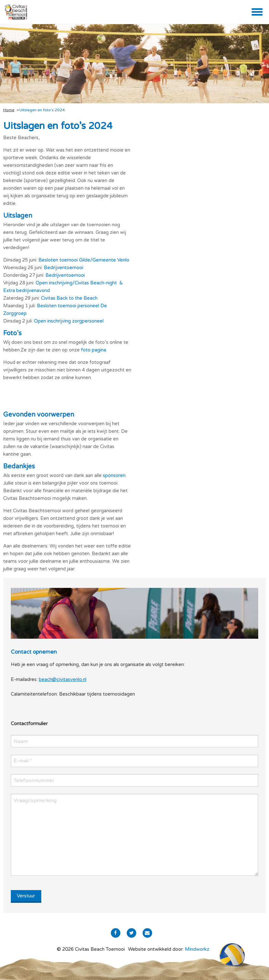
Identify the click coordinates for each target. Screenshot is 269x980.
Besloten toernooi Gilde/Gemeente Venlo (84, 260)
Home (9, 110)
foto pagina (94, 350)
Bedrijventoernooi (64, 268)
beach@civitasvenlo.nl (63, 679)
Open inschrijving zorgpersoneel (69, 321)
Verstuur (26, 896)
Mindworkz (197, 949)
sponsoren (114, 475)
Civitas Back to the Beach (69, 298)
